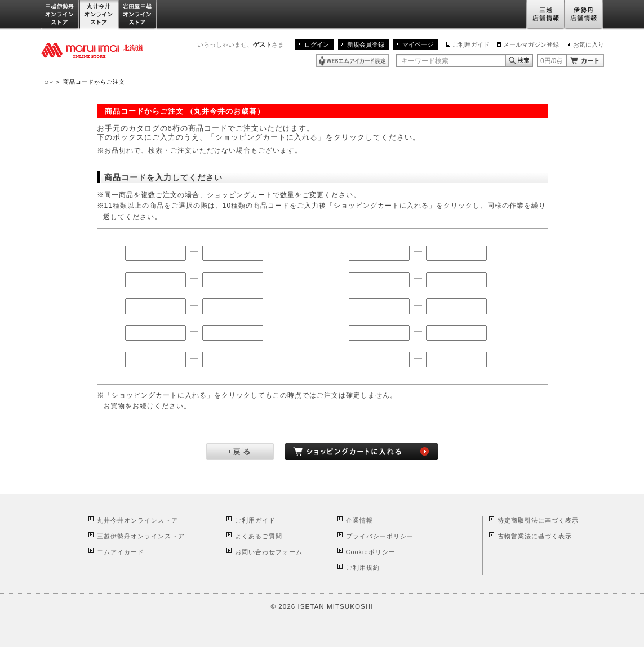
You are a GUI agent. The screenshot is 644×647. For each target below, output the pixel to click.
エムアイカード (121, 552)
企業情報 (359, 520)
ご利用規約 (363, 568)
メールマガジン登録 (531, 44)
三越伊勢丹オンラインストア (60, 15)
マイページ (418, 44)
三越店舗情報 (545, 15)
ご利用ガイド (471, 44)
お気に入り (589, 44)
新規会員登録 (366, 44)
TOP (47, 82)
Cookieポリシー (371, 552)
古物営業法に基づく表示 (535, 536)
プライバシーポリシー (380, 536)
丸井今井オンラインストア (99, 15)
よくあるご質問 (259, 536)
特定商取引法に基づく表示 (538, 520)
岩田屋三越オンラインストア (138, 15)
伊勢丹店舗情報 (584, 15)
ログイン (317, 44)
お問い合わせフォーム (269, 552)
